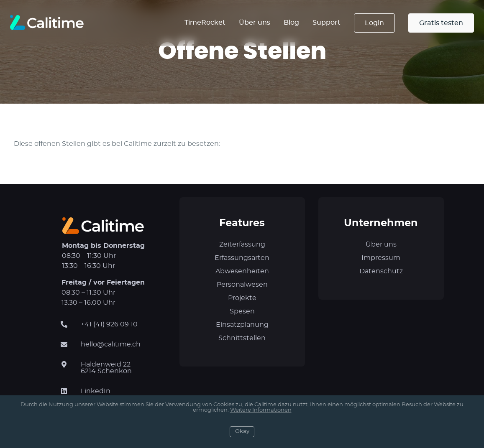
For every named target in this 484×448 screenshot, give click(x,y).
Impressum (381, 258)
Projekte (242, 298)
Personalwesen (242, 285)
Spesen (242, 311)
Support (327, 23)
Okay (242, 431)
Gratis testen (441, 23)
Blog (291, 23)
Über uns (255, 23)
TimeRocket (205, 23)
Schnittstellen (242, 338)
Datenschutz (381, 271)
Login (374, 23)
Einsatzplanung (242, 325)
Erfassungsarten (242, 258)
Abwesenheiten (242, 271)
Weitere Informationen (261, 410)
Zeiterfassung (242, 244)
